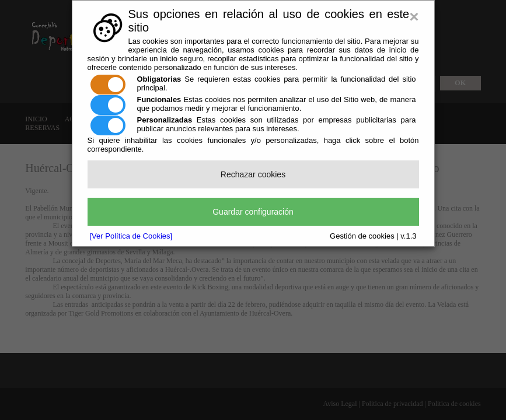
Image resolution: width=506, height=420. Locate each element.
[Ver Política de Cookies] (131, 236)
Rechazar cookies (253, 174)
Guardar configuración (253, 212)
